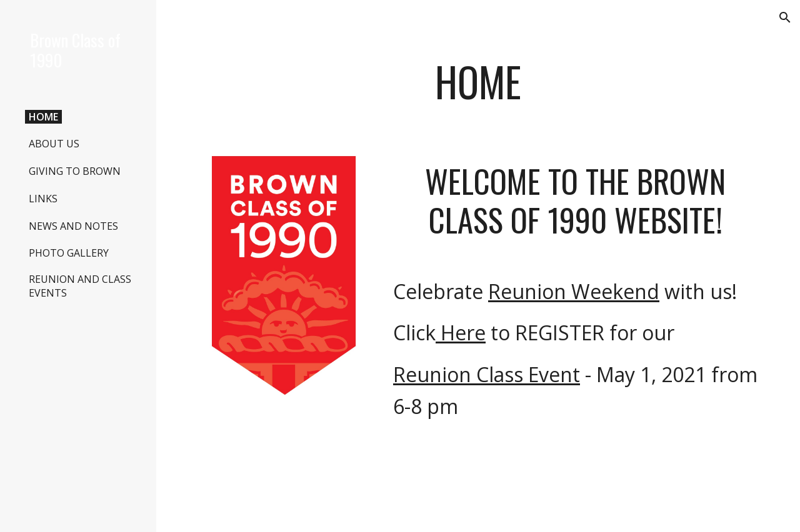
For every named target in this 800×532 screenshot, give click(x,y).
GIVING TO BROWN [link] (75, 171)
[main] (478, 88)
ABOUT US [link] (54, 144)
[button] (785, 17)
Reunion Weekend (574, 291)
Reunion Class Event (487, 374)
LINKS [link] (43, 199)
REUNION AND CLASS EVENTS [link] (80, 286)
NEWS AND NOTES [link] (73, 226)
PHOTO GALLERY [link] (69, 253)
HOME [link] (43, 117)
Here (461, 332)
